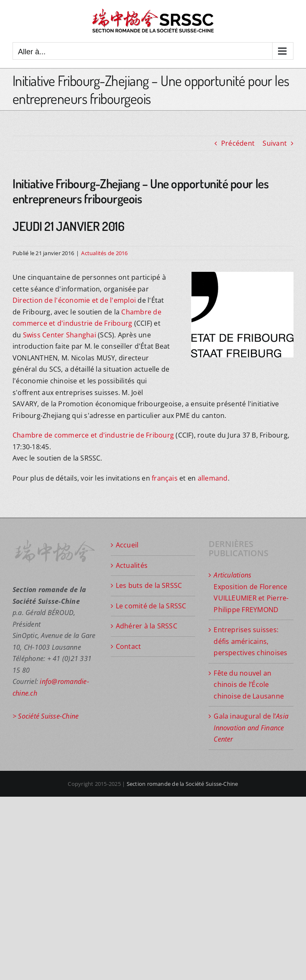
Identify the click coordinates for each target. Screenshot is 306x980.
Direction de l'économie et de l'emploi (74, 300)
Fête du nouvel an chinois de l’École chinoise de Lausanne (249, 685)
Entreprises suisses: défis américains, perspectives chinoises (250, 641)
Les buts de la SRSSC (149, 585)
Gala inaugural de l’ (251, 728)
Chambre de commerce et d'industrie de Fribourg (93, 435)
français (165, 478)
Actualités (132, 565)
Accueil (127, 545)
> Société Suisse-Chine (46, 716)
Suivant (275, 143)
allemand (213, 478)
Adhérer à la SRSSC (147, 626)
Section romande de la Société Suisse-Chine (182, 784)
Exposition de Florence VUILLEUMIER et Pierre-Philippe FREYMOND (251, 592)
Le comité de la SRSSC (151, 606)
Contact (129, 646)
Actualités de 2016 (104, 253)
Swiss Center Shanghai (60, 335)
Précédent (238, 143)
